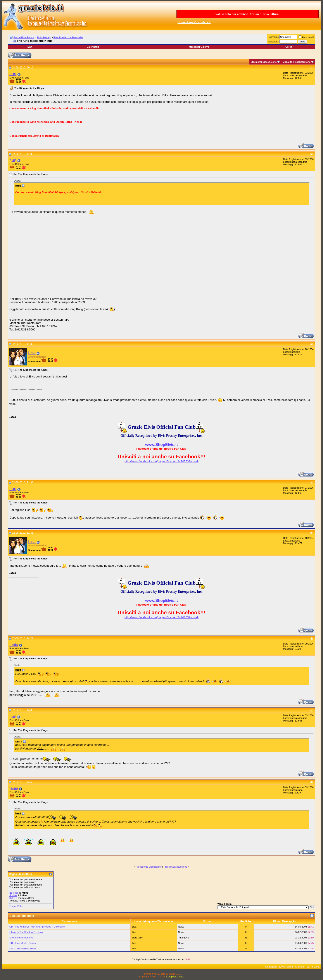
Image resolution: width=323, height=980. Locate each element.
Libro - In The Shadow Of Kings (26, 932)
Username (273, 37)
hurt (13, 74)
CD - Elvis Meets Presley (23, 943)
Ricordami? (306, 37)
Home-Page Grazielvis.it (194, 22)
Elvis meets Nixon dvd (21, 938)
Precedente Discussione (149, 867)
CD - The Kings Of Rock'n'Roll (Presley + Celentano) (37, 927)
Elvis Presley (44, 37)
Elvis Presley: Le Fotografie (68, 37)
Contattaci (271, 967)
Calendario (93, 47)
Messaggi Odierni (199, 47)
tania (14, 645)
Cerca (289, 47)
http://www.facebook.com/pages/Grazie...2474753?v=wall (161, 461)
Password (273, 42)
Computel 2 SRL (175, 977)
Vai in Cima (313, 967)
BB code (14, 893)
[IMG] (12, 898)
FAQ (29, 47)
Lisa (32, 353)
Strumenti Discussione (264, 62)
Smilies (13, 895)
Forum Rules (16, 906)
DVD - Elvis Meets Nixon (22, 949)
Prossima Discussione (175, 867)
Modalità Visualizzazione (297, 62)
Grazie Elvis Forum (24, 37)
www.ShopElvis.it (161, 445)
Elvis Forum (286, 967)
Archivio (300, 967)
